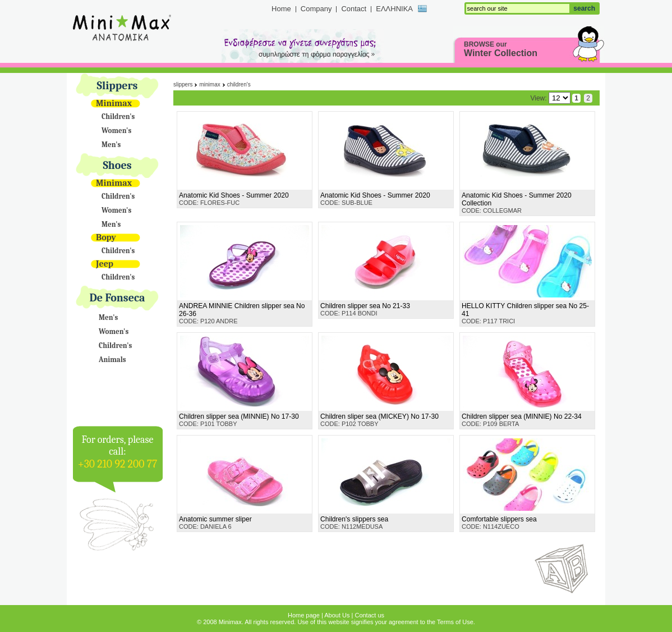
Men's (111, 145)
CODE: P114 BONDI (365, 309)
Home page (304, 615)
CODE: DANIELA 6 (215, 523)
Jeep (105, 264)
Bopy (106, 237)
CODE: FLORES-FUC (234, 199)
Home (281, 9)
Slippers (118, 86)
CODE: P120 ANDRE (242, 313)
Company (316, 9)
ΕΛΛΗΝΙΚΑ (394, 9)
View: (550, 98)
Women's (116, 130)
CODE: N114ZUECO (499, 523)
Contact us (369, 615)
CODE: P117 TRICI (525, 313)
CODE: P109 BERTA (522, 420)
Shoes (117, 165)
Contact (354, 9)
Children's (118, 116)
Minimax (114, 103)
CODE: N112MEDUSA (354, 523)
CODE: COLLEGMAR (517, 203)
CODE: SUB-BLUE (375, 199)
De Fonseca (118, 298)
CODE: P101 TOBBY (239, 420)
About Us (337, 615)
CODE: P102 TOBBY (379, 420)
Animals (112, 359)
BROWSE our (501, 49)
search (584, 8)
